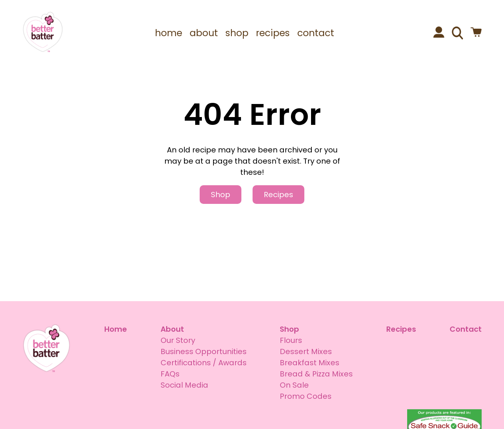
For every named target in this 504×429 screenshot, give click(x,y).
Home (116, 329)
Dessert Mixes (306, 351)
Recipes (278, 195)
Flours (291, 340)
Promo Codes (306, 396)
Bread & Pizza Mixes (316, 374)
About (172, 329)
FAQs (170, 374)
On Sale (294, 385)
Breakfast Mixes (310, 363)
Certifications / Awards (204, 363)
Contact (466, 329)
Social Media (184, 385)
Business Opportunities (204, 351)
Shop (221, 195)
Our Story (178, 340)
